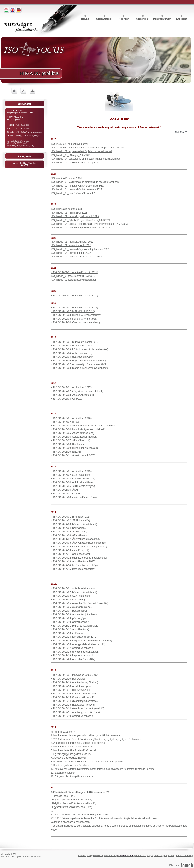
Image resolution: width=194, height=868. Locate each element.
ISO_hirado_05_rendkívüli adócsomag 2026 (75, 163)
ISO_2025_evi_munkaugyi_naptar (69, 144)
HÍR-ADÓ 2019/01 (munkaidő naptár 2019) (74, 308)
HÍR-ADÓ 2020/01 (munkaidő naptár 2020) (74, 296)
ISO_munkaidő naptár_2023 (66, 209)
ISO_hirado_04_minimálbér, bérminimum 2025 (76, 190)
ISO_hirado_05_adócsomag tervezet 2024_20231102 (80, 228)
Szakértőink (143, 19)
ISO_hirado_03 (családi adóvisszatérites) (73, 280)
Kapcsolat (182, 19)
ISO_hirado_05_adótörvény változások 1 (73, 193)
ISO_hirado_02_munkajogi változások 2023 (75, 216)
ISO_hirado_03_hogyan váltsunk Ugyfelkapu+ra (77, 186)
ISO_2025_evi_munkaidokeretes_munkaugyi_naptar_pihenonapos (87, 148)
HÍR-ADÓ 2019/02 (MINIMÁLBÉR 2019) (73, 311)
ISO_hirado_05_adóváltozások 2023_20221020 (77, 257)
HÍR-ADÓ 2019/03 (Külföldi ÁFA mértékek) (74, 319)
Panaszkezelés (184, 855)
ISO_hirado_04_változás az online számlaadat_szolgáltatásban (86, 159)
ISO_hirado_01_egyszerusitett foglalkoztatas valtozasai (81, 151)
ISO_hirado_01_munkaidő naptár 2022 (72, 242)
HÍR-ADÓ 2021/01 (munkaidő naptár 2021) (74, 272)
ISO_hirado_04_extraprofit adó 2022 (71, 253)
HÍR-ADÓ (124, 19)
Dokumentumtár (162, 19)
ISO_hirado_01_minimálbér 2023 (69, 213)
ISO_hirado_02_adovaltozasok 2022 (71, 245)
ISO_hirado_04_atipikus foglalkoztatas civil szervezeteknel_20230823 (89, 224)
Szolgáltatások (105, 19)
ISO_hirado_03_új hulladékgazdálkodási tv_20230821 (81, 220)
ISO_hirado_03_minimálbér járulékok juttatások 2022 (80, 249)
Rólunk (85, 19)
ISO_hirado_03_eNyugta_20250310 (71, 155)
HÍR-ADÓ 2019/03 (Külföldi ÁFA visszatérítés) (76, 315)
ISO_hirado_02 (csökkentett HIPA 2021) (73, 276)
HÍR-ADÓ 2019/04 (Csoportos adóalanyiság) (75, 322)
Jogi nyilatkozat (155, 855)
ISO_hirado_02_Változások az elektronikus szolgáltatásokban (85, 182)
